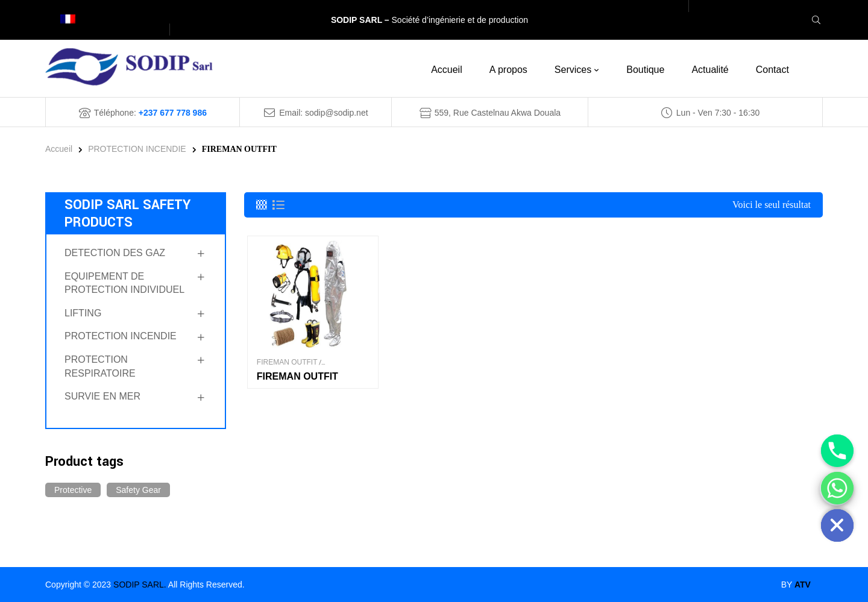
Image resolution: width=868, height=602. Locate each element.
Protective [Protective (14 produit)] (73, 490)
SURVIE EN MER (102, 396)
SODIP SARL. (140, 585)
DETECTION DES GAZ (115, 253)
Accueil (59, 149)
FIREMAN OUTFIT (287, 362)
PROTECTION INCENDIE (137, 149)
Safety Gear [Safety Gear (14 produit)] (138, 490)
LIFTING (83, 313)
